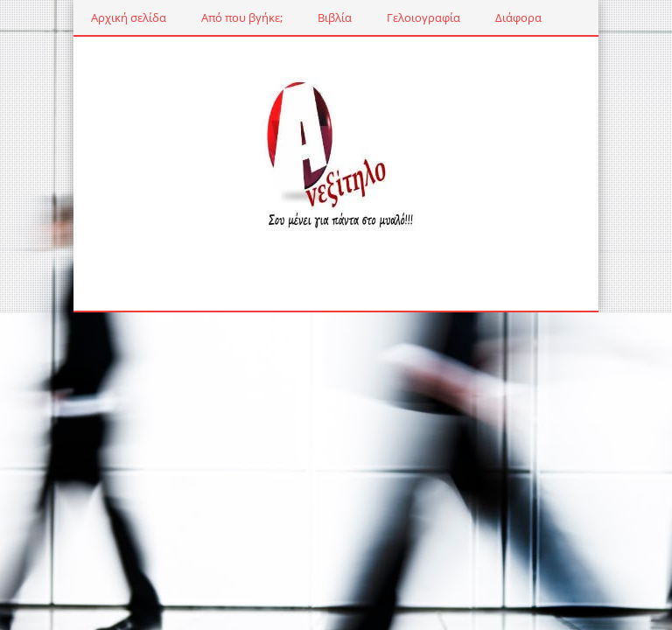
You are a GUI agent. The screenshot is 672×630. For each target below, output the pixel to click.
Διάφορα (518, 17)
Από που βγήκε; (242, 17)
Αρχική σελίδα (129, 17)
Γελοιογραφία (423, 17)
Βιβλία (335, 17)
